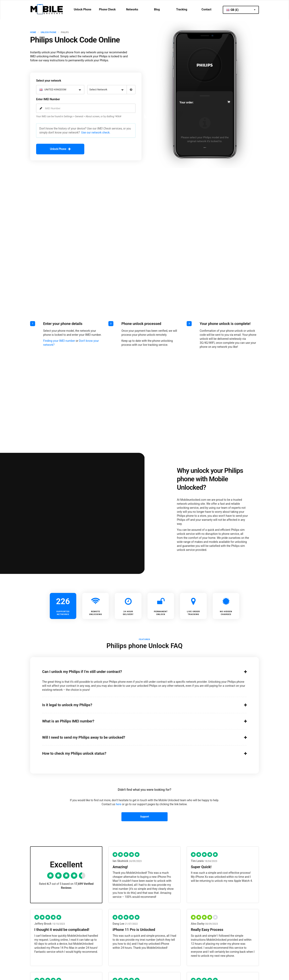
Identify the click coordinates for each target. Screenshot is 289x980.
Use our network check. (96, 132)
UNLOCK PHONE (49, 32)
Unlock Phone (83, 9)
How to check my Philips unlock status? (139, 753)
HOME (33, 32)
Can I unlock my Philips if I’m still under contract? (139, 672)
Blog (157, 9)
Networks (132, 9)
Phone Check (107, 9)
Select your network (49, 80)
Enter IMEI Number (48, 99)
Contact (206, 9)
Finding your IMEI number (59, 341)
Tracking (182, 9)
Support (144, 816)
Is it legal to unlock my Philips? (139, 705)
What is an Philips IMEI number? (139, 721)
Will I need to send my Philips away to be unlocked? (139, 737)
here (119, 804)
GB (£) (241, 10)
